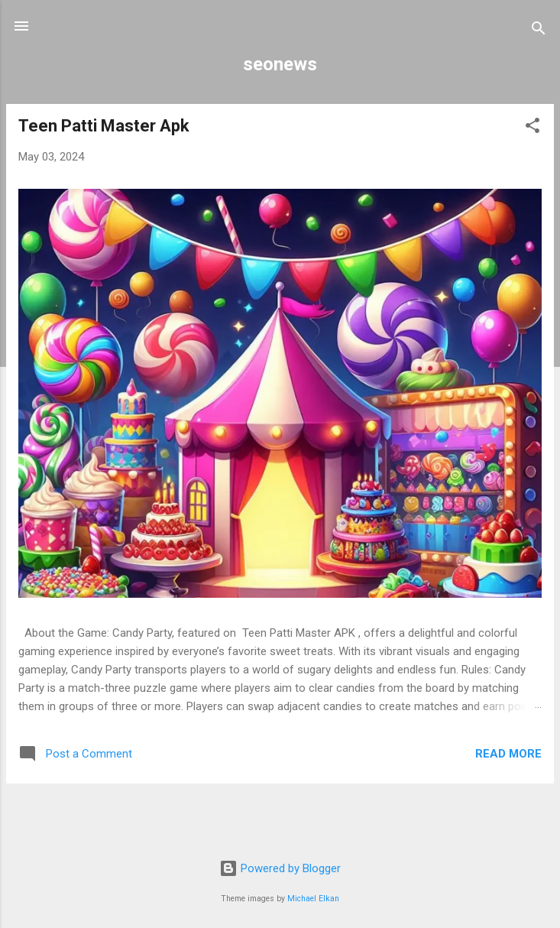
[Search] (539, 31)
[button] (532, 128)
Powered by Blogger (280, 868)
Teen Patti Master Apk (104, 126)
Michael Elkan (313, 899)
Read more (508, 754)
